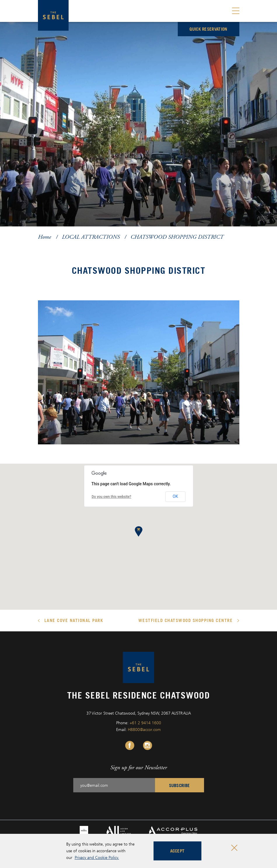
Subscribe (180, 785)
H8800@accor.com (144, 729)
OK (175, 496)
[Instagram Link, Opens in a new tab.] (148, 745)
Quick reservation (208, 29)
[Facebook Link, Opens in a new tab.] (130, 745)
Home (45, 237)
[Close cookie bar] (234, 848)
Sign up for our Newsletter (139, 767)
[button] (139, 531)
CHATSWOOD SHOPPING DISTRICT (177, 237)
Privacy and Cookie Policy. (97, 857)
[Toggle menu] (236, 11)
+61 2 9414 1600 (145, 723)
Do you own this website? (112, 497)
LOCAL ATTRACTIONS (91, 237)
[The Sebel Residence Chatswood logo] (53, 15)
